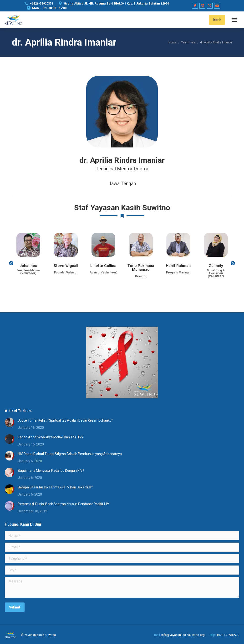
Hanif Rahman (178, 266)
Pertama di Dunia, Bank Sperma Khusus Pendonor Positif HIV (64, 504)
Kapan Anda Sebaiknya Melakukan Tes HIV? (51, 437)
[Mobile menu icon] (234, 20)
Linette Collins (103, 266)
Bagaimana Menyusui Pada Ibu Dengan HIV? (51, 471)
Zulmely (216, 266)
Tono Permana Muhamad (141, 268)
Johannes (28, 266)
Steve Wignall (66, 266)
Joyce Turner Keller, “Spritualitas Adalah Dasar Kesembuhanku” (65, 420)
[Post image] (10, 422)
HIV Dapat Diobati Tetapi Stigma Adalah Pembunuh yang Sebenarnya (70, 454)
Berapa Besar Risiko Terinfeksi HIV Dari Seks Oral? (55, 487)
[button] (11, 263)
